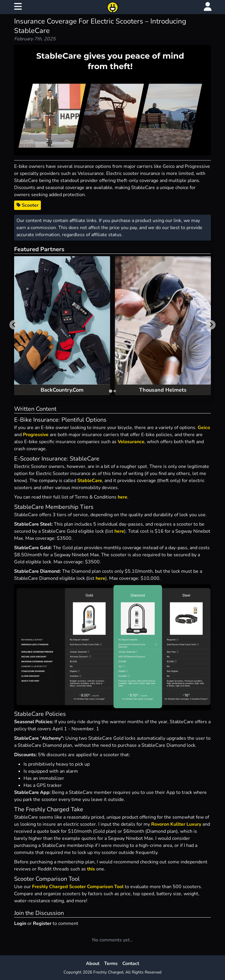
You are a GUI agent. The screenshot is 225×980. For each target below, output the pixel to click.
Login (20, 923)
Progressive (36, 435)
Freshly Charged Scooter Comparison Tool (78, 887)
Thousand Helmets (163, 390)
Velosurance (131, 442)
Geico (204, 428)
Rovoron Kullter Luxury (177, 824)
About (93, 964)
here (122, 497)
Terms (111, 964)
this (91, 869)
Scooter (27, 205)
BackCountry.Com (62, 390)
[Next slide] (211, 325)
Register (42, 923)
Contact (131, 964)
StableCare (90, 481)
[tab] (110, 391)
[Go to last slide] (14, 325)
